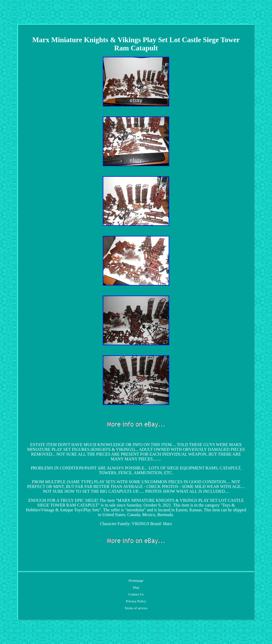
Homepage (136, 580)
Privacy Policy (136, 601)
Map (136, 587)
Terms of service (136, 608)
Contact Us (136, 594)
